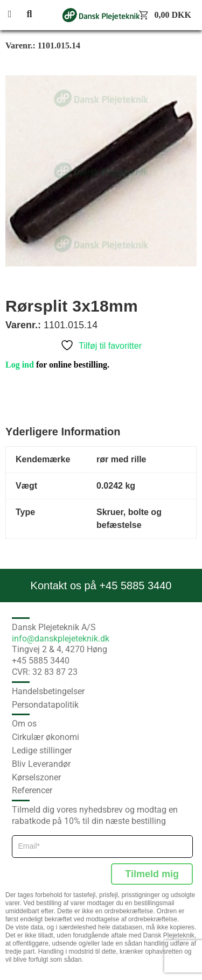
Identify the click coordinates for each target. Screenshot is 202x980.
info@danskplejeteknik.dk (61, 639)
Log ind (20, 365)
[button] (16, 15)
